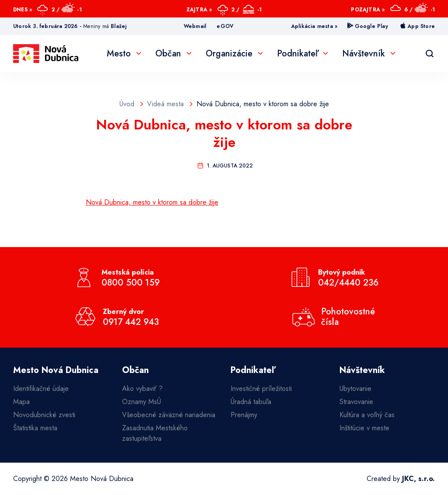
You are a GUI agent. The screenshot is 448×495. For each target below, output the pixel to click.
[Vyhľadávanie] (430, 54)
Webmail (195, 26)
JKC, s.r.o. (418, 479)
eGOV (225, 26)
